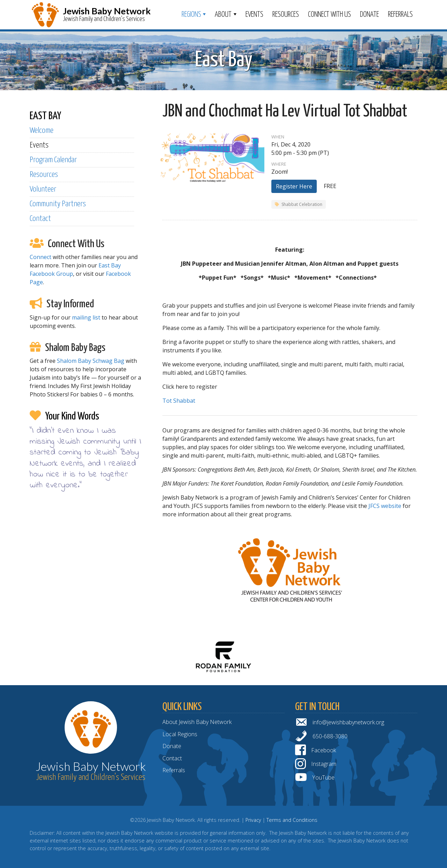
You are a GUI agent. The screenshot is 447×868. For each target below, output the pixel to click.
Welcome (42, 131)
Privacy (253, 820)
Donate (369, 15)
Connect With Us (329, 15)
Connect (41, 257)
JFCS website (385, 506)
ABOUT (223, 15)
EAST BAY (45, 116)
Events (254, 15)
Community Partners (58, 204)
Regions (191, 15)
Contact (40, 219)
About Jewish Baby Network (197, 722)
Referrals (400, 15)
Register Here (294, 186)
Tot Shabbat (179, 401)
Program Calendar (53, 160)
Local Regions (180, 734)
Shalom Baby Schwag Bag (91, 361)
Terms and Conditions (292, 820)
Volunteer (43, 189)
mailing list (86, 317)
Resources (286, 15)
